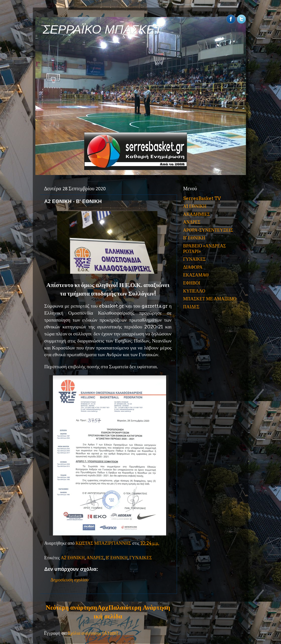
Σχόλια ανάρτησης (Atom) (93, 633)
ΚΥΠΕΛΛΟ (194, 291)
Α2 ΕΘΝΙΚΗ (73, 558)
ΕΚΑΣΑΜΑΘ (196, 275)
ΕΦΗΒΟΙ (192, 283)
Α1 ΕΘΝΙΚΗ (195, 206)
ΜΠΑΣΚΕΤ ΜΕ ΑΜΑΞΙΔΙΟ (210, 299)
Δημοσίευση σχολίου (70, 580)
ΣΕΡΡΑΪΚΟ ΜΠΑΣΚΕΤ (103, 29)
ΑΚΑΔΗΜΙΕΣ (197, 214)
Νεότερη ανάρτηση (71, 607)
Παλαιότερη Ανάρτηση (139, 607)
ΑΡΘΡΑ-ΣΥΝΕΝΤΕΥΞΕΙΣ (208, 230)
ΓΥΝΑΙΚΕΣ (141, 558)
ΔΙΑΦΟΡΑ (193, 267)
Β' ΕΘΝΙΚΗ (117, 558)
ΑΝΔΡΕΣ (95, 558)
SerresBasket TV (202, 198)
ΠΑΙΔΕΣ (191, 307)
